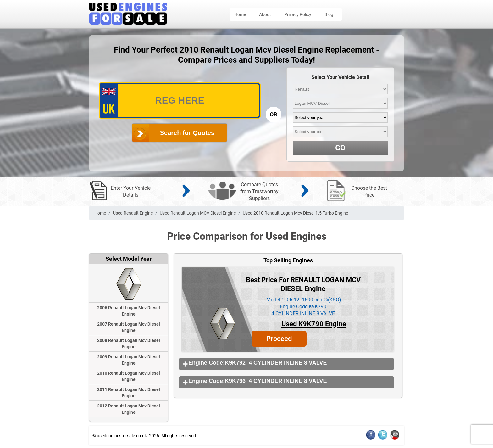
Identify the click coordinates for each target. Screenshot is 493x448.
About (265, 14)
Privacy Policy (298, 14)
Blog (329, 14)
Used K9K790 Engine (314, 324)
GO (340, 148)
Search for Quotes (187, 133)
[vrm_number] (180, 101)
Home (240, 14)
